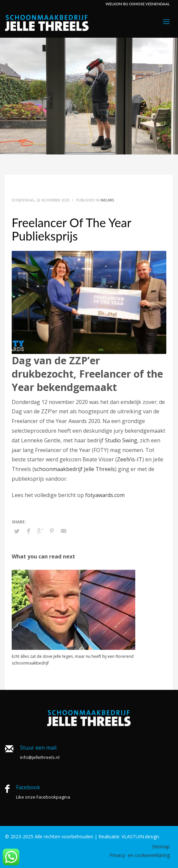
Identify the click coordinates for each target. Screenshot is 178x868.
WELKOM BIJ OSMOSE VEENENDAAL (138, 4)
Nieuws (107, 200)
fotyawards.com (105, 495)
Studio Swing (121, 440)
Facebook (28, 787)
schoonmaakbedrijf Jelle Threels (74, 469)
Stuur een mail (38, 748)
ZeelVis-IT (130, 459)
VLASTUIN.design (140, 836)
